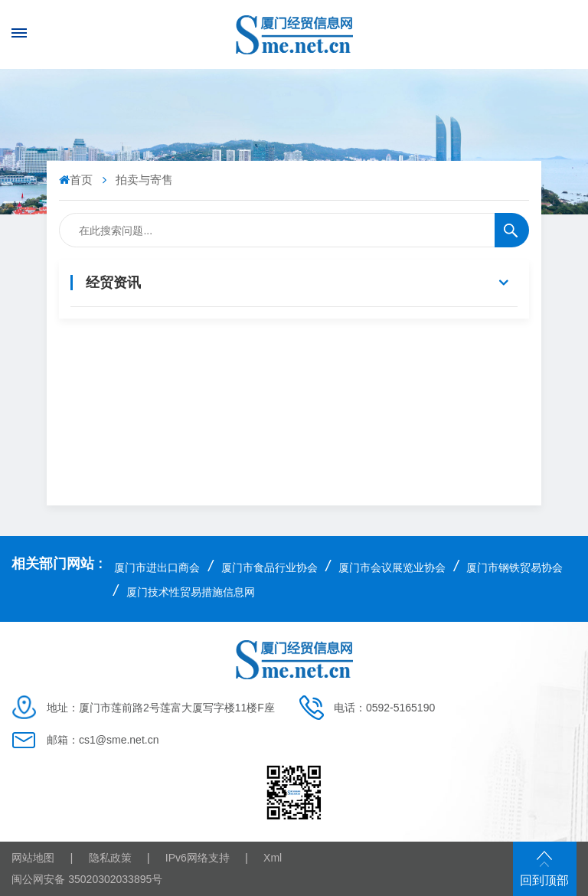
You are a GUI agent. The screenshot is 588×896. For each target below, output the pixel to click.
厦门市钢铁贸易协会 (514, 567)
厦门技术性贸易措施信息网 (191, 592)
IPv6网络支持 (198, 858)
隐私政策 (110, 858)
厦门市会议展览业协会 (392, 567)
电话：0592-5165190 (384, 708)
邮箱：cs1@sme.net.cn (103, 740)
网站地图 (33, 858)
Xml (273, 858)
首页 (77, 180)
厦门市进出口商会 (157, 567)
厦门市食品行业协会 (269, 567)
